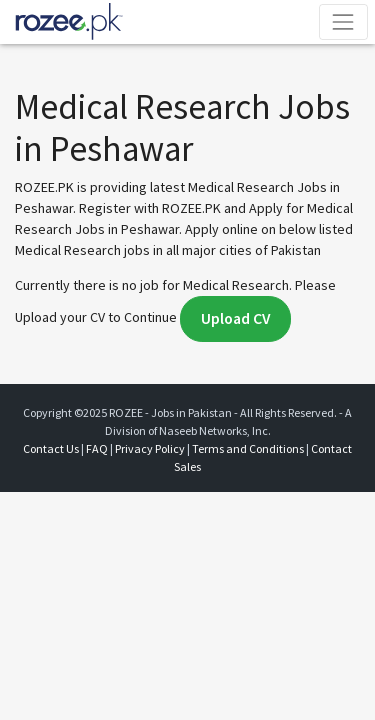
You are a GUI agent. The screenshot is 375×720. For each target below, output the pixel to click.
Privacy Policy (150, 448)
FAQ (97, 448)
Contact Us (51, 448)
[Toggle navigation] (343, 21)
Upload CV (235, 318)
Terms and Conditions (248, 448)
